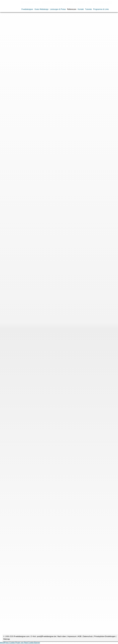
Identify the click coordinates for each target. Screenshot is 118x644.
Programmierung (14, 48)
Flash (63, 42)
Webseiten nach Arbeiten (39, 18)
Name (18, 600)
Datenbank (36, 42)
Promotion (26, 48)
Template (6, 53)
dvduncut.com (22, 390)
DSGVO (27, 42)
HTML (34, 45)
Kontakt (81, 9)
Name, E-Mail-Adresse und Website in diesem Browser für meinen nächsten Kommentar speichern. (51, 622)
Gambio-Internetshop (35, 545)
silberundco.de (22, 155)
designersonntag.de (24, 254)
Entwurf (56, 42)
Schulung (62, 48)
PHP (4, 48)
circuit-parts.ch (22, 186)
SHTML (54, 48)
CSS (21, 42)
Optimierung (71, 45)
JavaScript (53, 45)
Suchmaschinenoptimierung (60, 50)
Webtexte (28, 53)
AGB (79, 636)
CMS (16, 42)
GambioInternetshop (22, 45)
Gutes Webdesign (42, 9)
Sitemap (6, 639)
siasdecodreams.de (24, 125)
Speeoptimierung (41, 50)
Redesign (35, 48)
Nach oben (62, 636)
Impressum (72, 636)
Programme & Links (101, 9)
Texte (13, 53)
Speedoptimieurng (25, 50)
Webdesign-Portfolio (23, 18)
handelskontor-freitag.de (26, 285)
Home (4, 18)
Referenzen (72, 9)
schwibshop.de (23, 478)
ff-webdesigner (27, 9)
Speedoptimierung (10, 50)
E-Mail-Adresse (15, 608)
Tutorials (89, 9)
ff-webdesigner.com (22, 636)
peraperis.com (22, 354)
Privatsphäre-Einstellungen (105, 636)
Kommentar (16, 573)
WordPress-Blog (40, 53)
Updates (20, 53)
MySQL (61, 45)
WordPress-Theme (55, 53)
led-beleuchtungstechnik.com (28, 420)
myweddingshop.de (24, 321)
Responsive (45, 48)
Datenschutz (88, 636)
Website (18, 615)
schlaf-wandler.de (24, 94)
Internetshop (42, 45)
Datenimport (47, 42)
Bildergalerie (7, 42)
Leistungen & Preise (58, 9)
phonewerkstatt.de (24, 61)
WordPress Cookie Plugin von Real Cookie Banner (20, 643)
